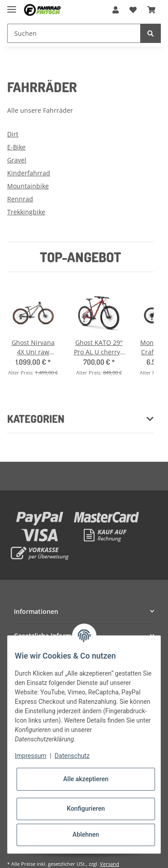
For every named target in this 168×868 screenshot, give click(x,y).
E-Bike (16, 147)
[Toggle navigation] (12, 6)
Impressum (30, 756)
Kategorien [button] (36, 419)
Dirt (13, 134)
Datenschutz (72, 756)
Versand (110, 864)
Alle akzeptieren (86, 779)
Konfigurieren (86, 808)
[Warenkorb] (151, 10)
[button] (116, 10)
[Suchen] (74, 33)
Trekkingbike (26, 212)
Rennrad (20, 199)
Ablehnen (86, 834)
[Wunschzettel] (133, 10)
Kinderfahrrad (29, 173)
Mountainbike (28, 186)
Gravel (17, 160)
